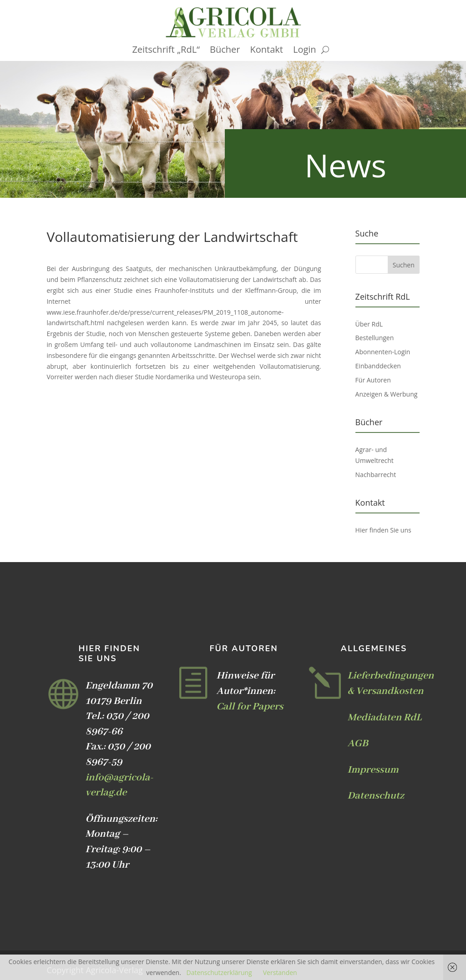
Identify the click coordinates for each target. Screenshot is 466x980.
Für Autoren (373, 380)
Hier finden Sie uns (383, 530)
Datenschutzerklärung (219, 972)
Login (305, 51)
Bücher (225, 51)
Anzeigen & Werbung (387, 394)
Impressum (373, 770)
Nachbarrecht (376, 475)
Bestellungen (375, 338)
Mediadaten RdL (385, 718)
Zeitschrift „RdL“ (166, 51)
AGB (358, 744)
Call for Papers (250, 707)
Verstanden (280, 972)
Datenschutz (376, 796)
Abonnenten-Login (383, 352)
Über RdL (369, 324)
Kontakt (267, 51)
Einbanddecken (378, 366)
